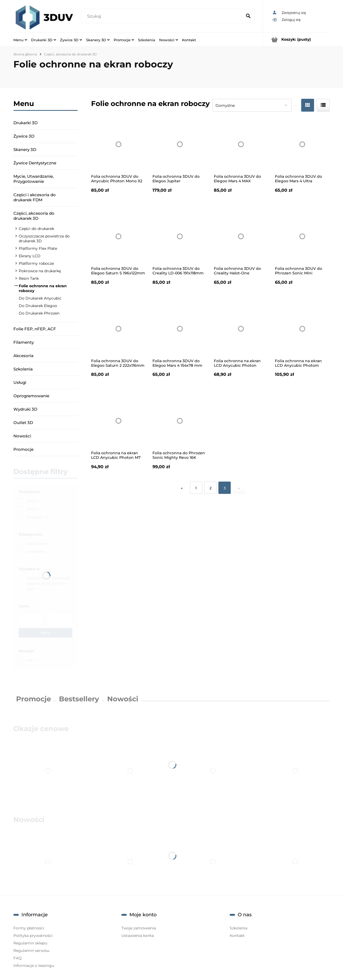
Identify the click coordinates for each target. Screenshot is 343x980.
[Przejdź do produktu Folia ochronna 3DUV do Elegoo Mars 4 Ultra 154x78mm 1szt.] (302, 144)
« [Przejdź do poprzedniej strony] (182, 488)
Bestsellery (79, 699)
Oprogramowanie (31, 396)
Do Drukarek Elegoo (38, 306)
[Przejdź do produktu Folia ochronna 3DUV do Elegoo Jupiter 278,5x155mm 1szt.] (180, 144)
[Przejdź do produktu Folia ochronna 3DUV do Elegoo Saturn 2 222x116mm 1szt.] (118, 329)
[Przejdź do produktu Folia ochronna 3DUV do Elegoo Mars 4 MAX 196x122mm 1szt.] (241, 144)
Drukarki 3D (25, 123)
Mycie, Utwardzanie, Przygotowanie (33, 179)
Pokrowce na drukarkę (40, 271)
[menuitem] (20, 40)
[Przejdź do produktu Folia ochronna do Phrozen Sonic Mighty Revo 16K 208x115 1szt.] (180, 421)
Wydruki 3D (25, 409)
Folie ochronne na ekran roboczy (43, 288)
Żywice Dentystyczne (35, 163)
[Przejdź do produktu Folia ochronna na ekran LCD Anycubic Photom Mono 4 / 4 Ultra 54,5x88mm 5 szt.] (302, 329)
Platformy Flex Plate (38, 248)
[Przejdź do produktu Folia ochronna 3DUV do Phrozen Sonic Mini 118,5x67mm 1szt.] (302, 237)
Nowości (22, 436)
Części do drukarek (36, 229)
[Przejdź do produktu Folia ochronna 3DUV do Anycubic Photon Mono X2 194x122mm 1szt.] (118, 144)
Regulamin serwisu (31, 951)
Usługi (20, 382)
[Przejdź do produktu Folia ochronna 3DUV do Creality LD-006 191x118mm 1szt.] (180, 237)
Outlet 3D (23, 423)
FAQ (18, 958)
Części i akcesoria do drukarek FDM (35, 197)
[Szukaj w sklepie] (163, 16)
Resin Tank (29, 278)
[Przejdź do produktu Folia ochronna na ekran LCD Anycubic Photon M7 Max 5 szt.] (118, 421)
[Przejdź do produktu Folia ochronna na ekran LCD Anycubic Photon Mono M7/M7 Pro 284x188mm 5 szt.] (241, 329)
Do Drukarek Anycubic (40, 298)
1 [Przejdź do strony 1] (196, 488)
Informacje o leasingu (34, 966)
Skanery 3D (25, 150)
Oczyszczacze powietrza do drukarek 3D (44, 239)
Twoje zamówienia (139, 928)
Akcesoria (23, 356)
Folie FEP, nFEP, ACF (35, 329)
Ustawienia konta (138, 936)
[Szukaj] (248, 16)
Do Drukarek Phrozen (39, 313)
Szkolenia (23, 369)
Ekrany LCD (30, 256)
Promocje (23, 449)
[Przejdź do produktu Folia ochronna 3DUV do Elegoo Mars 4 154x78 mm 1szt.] (180, 329)
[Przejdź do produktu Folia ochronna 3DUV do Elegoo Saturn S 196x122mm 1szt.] (118, 237)
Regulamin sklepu (30, 943)
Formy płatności (29, 928)
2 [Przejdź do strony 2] (210, 488)
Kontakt (237, 936)
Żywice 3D (24, 136)
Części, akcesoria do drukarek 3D (34, 216)
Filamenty (24, 342)
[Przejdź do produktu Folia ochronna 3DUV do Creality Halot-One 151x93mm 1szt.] (241, 237)
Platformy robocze (36, 263)
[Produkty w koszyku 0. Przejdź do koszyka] (296, 39)
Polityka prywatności (33, 936)
